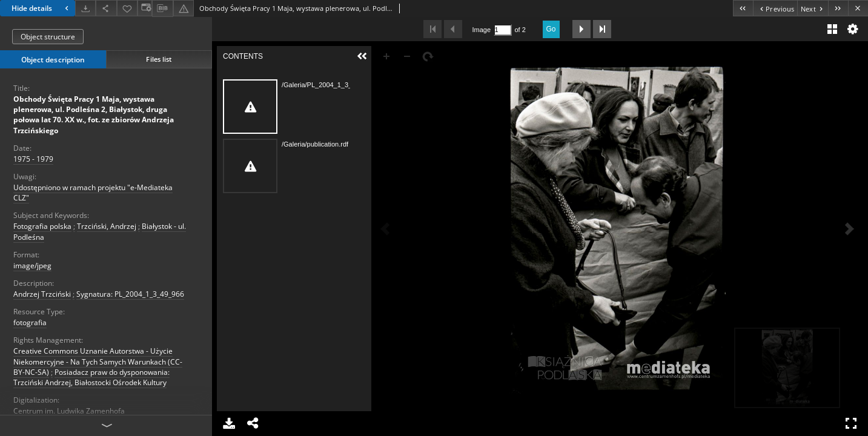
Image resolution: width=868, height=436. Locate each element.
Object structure (48, 37)
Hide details (41, 8)
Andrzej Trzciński (42, 294)
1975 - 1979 (33, 159)
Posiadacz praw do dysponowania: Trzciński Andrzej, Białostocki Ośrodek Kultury (91, 377)
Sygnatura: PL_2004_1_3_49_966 (130, 294)
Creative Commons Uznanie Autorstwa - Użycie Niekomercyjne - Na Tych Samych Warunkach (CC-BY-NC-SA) (98, 361)
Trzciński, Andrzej (107, 226)
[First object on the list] (743, 8)
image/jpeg (32, 266)
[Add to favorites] (127, 8)
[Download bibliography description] (162, 8)
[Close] (858, 8)
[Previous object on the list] (775, 8)
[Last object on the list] (838, 8)
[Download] (85, 8)
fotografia (30, 322)
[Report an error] (184, 8)
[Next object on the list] (813, 8)
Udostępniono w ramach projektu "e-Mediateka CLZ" (93, 193)
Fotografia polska (42, 226)
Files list (159, 59)
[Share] (106, 8)
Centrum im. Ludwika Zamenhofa (69, 411)
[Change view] (145, 8)
